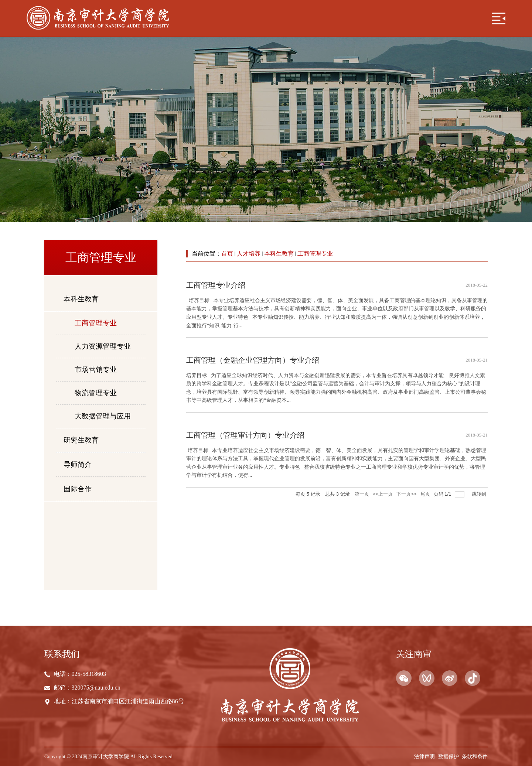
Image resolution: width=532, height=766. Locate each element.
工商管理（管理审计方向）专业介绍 (245, 435)
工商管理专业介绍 (216, 285)
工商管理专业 (315, 254)
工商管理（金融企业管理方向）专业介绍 (253, 360)
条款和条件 (475, 756)
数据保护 (449, 756)
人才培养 (249, 254)
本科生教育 (279, 254)
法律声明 (424, 756)
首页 (227, 254)
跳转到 (480, 494)
